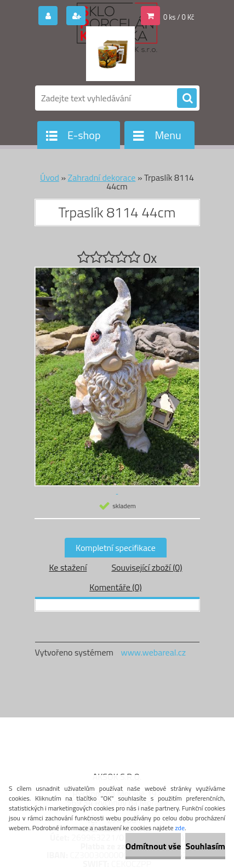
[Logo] (110, 54)
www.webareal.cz (153, 652)
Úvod (50, 177)
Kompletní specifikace (116, 548)
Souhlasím (205, 846)
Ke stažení (68, 567)
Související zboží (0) (147, 567)
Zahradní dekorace (102, 177)
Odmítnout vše (153, 846)
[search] (187, 99)
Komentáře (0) (115, 587)
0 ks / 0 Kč (179, 17)
